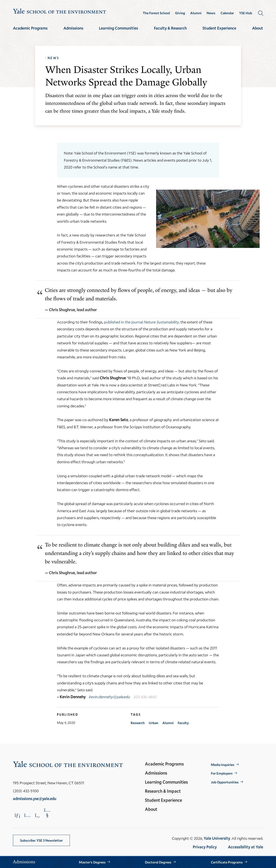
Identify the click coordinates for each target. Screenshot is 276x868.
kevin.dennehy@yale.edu (110, 697)
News (211, 13)
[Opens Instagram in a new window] (27, 815)
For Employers (222, 773)
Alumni (196, 13)
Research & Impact (163, 791)
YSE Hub (246, 13)
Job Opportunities (225, 782)
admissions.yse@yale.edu (35, 799)
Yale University (217, 838)
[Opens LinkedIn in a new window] (17, 815)
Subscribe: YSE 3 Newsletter (41, 840)
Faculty (183, 723)
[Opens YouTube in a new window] (47, 813)
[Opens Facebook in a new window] (37, 815)
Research (138, 723)
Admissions (73, 28)
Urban (154, 723)
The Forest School (156, 13)
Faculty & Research (170, 28)
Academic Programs (30, 28)
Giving (180, 13)
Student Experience (219, 28)
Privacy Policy (205, 847)
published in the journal (141, 322)
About (258, 28)
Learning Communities (118, 28)
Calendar (227, 13)
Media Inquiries (223, 765)
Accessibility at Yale (245, 847)
